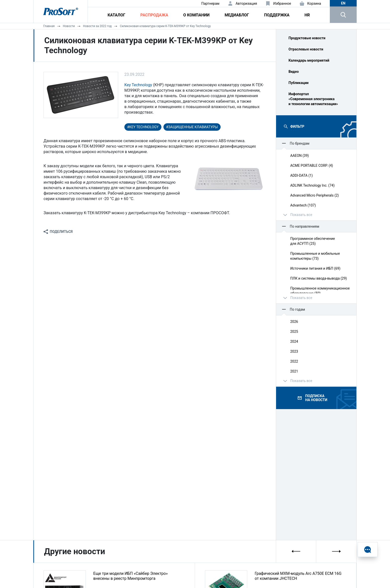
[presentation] (296, 551)
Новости (69, 26)
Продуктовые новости (307, 38)
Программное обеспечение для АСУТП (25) (313, 241)
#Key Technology (143, 127)
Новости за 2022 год (97, 26)
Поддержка (277, 15)
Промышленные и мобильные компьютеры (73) (315, 256)
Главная (49, 26)
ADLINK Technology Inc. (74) (312, 185)
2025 (294, 332)
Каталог (117, 15)
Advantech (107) (303, 205)
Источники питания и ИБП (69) (315, 268)
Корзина (314, 3)
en (343, 3)
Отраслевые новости (306, 49)
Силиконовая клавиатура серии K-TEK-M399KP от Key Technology (165, 26)
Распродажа (154, 15)
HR (307, 15)
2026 (294, 322)
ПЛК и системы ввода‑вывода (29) (319, 278)
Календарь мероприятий (309, 60)
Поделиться (61, 232)
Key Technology (138, 85)
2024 (294, 341)
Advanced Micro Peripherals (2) (315, 195)
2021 (294, 371)
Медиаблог (237, 15)
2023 (294, 351)
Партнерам (210, 3)
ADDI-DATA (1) (301, 175)
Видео (294, 72)
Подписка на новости (316, 398)
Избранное (282, 3)
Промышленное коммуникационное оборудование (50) (320, 291)
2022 (294, 361)
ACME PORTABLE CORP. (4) (312, 166)
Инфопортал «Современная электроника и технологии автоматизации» (313, 99)
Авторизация (246, 3)
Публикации (299, 83)
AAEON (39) (300, 156)
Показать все (301, 215)
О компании (196, 15)
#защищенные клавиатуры (192, 127)
